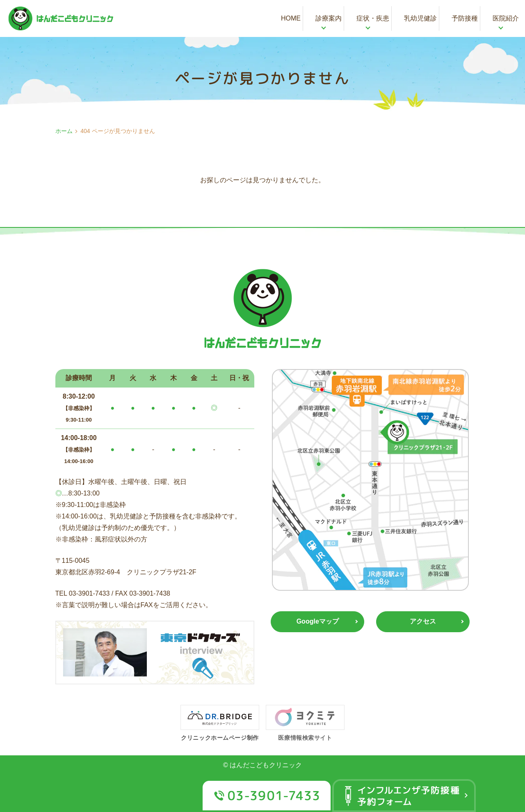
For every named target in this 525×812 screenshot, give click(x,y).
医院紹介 (506, 18)
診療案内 (329, 18)
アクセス (423, 622)
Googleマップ (318, 622)
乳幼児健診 (420, 18)
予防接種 (465, 18)
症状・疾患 (373, 18)
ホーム (64, 131)
